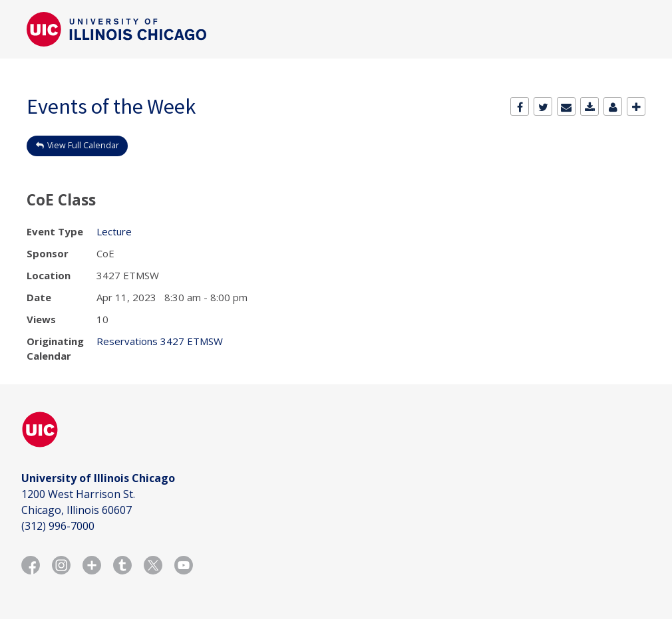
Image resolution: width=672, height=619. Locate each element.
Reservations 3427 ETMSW (160, 341)
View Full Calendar (83, 145)
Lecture (114, 231)
